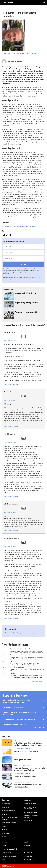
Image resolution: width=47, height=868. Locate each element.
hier (42, 277)
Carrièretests (6, 804)
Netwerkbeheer (23, 227)
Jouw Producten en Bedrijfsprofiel (30, 808)
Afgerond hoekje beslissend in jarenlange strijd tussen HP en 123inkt (20, 701)
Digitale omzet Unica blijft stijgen (26, 751)
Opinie (34, 53)
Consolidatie (6, 227)
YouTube (29, 856)
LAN (14, 227)
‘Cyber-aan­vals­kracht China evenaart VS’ (20, 719)
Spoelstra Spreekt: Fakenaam (15, 724)
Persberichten (28, 821)
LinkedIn (29, 853)
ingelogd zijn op (16, 633)
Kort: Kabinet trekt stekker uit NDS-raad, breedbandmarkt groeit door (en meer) (28, 744)
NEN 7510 (5, 837)
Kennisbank (6, 807)
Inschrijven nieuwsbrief (9, 856)
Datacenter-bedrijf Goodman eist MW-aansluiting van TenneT (27, 786)
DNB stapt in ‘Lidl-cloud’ (13, 707)
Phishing (5, 830)
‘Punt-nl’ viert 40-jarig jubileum (25, 776)
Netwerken (34, 227)
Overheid (17, 740)
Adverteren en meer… (30, 804)
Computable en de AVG (9, 849)
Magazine (5, 814)
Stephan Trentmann (15, 62)
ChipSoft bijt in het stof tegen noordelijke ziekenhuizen (20, 713)
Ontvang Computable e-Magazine (10, 818)
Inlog (3, 860)
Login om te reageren (11, 384)
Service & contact (8, 853)
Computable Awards (8, 811)
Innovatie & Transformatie (23, 765)
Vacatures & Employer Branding (31, 816)
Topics (4, 826)
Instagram (30, 860)
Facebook (29, 846)
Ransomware (6, 833)
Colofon (4, 846)
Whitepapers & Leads (31, 812)
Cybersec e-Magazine (9, 823)
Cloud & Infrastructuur (10, 56)
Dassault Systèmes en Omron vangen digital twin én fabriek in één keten (29, 769)
